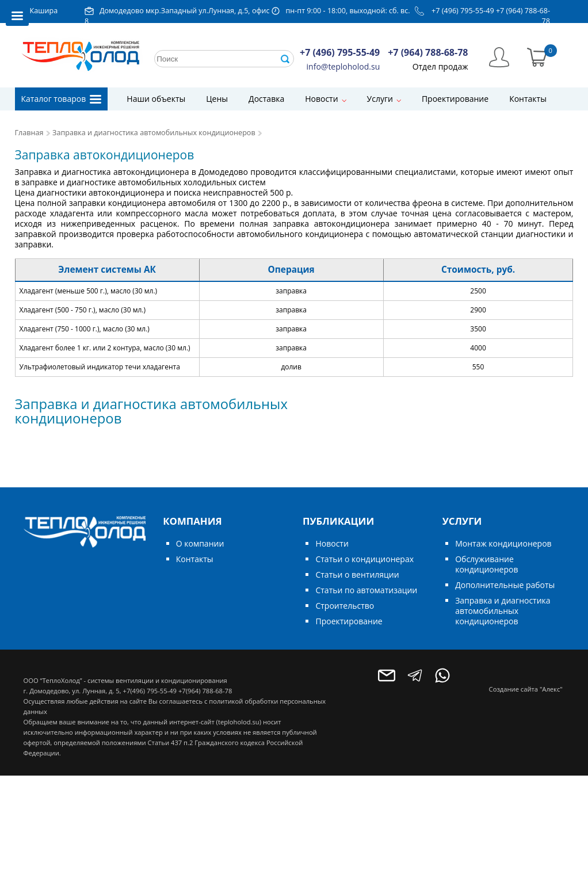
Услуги (380, 99)
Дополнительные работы (505, 585)
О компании (200, 543)
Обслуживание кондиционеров (486, 564)
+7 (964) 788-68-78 (428, 52)
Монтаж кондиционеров (503, 543)
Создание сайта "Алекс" (526, 689)
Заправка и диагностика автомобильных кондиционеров (154, 133)
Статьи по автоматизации (366, 590)
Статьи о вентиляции (357, 574)
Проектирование (455, 99)
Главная (29, 133)
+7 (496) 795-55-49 (463, 11)
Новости (321, 99)
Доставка (266, 99)
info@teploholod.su (343, 66)
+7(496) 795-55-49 (150, 691)
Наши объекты (156, 99)
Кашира (44, 11)
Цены (217, 99)
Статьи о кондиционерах (364, 559)
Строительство (345, 606)
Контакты (528, 99)
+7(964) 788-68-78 (205, 691)
